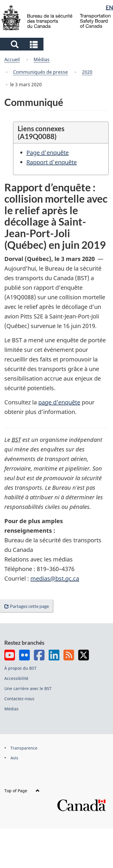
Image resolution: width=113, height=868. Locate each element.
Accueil (12, 60)
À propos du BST (20, 668)
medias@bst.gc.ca (55, 578)
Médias (42, 60)
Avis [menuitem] (14, 758)
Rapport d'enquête (52, 162)
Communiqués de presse (40, 72)
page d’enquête (59, 402)
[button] (22, 44)
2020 (87, 72)
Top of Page (22, 791)
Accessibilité (16, 678)
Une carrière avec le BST (28, 688)
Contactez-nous (19, 699)
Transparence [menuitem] (24, 748)
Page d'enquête (48, 153)
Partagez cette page (28, 606)
